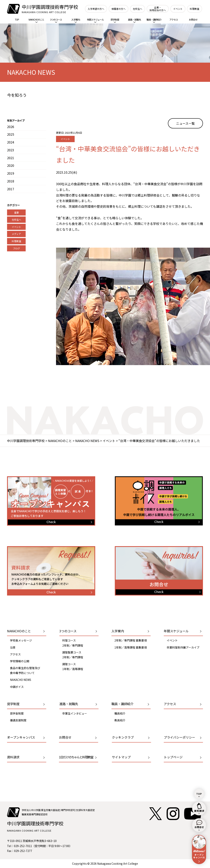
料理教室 (195, 9)
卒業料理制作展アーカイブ (183, 647)
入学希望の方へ (96, 9)
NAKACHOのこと (36, 20)
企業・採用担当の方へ (158, 9)
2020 (11, 165)
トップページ (173, 757)
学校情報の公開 (20, 661)
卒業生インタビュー (75, 713)
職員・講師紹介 (154, 20)
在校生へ (138, 9)
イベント (178, 9)
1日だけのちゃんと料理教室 (76, 757)
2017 (11, 189)
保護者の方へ (119, 9)
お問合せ (193, 19)
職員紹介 (120, 713)
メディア (16, 234)
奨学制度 (115, 20)
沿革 (13, 647)
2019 (11, 173)
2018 (11, 181)
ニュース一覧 (185, 123)
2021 (11, 158)
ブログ (16, 248)
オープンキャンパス (21, 737)
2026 (11, 127)
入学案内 (76, 20)
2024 (11, 142)
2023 (11, 150)
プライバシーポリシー (179, 737)
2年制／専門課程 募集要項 (131, 640)
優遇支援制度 (18, 720)
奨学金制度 (17, 713)
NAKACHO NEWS (21, 680)
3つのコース (56, 20)
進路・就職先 (134, 20)
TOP (17, 19)
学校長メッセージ (21, 640)
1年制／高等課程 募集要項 (131, 647)
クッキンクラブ (123, 737)
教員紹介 (120, 720)
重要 (16, 212)
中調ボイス (17, 687)
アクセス (174, 19)
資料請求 (13, 757)
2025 (11, 134)
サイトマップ (121, 757)
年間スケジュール (95, 20)
